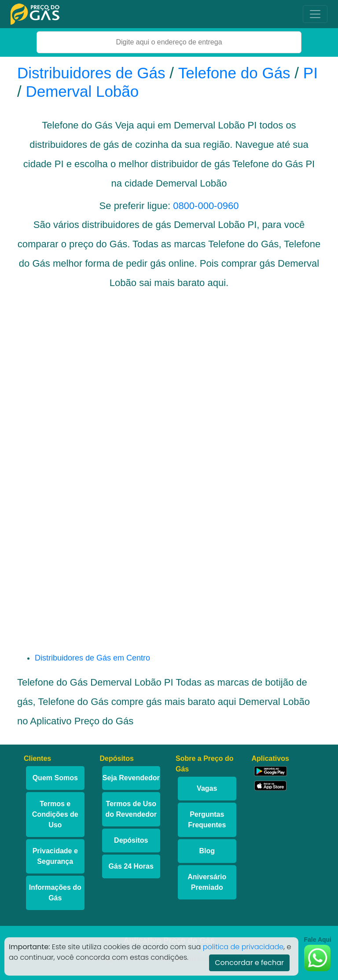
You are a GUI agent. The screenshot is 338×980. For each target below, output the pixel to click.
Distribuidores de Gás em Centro (92, 658)
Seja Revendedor (131, 778)
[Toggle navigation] (315, 14)
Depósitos (131, 840)
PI (310, 73)
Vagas (207, 788)
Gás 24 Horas (131, 866)
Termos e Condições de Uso (55, 814)
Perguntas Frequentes (207, 820)
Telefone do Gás (234, 73)
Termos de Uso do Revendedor (131, 809)
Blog (207, 851)
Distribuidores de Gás (93, 73)
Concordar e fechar (249, 963)
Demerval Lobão (82, 91)
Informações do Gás (55, 893)
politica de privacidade (243, 947)
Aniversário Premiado (207, 882)
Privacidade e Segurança (55, 856)
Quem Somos (55, 778)
